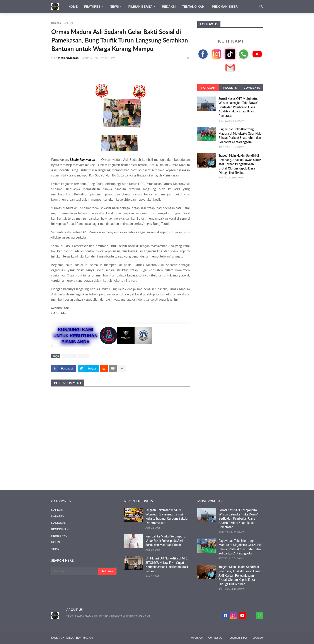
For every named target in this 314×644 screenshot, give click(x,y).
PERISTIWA (59, 536)
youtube (258, 638)
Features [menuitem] (92, 7)
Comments (252, 88)
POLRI (55, 542)
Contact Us (215, 638)
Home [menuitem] (73, 7)
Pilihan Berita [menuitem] (140, 7)
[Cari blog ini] (75, 571)
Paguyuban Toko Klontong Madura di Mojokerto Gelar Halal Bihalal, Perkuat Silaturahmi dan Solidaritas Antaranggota (240, 136)
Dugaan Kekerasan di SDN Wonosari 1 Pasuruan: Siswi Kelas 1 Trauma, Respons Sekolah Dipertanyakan (167, 516)
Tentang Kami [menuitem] (194, 7)
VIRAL (84, 356)
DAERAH (69, 23)
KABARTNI (58, 516)
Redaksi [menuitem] (169, 7)
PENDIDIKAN (60, 529)
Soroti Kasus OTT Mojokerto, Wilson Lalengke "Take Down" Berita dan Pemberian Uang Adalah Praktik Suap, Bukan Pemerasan (238, 107)
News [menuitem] (114, 7)
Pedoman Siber (237, 638)
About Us (197, 638)
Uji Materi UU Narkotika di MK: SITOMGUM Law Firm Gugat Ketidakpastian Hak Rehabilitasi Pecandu (167, 565)
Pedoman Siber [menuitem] (225, 7)
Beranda (56, 23)
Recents (230, 88)
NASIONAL (58, 523)
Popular (208, 88)
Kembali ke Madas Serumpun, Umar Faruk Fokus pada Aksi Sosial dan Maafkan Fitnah (165, 541)
